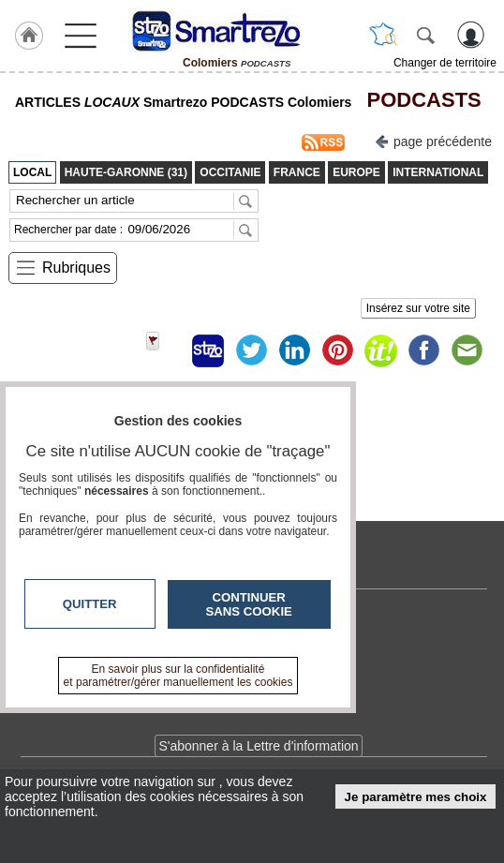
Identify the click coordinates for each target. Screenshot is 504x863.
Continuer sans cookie (249, 604)
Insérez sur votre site (418, 308)
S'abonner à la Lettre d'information (258, 746)
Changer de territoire (445, 63)
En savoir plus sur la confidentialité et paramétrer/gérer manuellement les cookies (178, 676)
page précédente (433, 140)
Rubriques (76, 268)
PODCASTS (418, 100)
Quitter (90, 604)
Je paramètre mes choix (416, 797)
